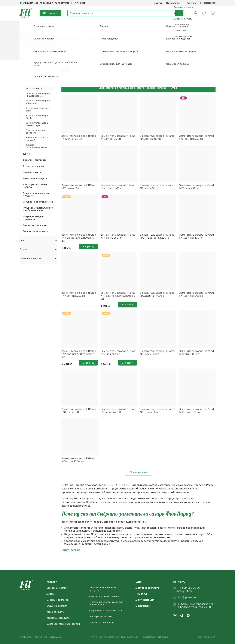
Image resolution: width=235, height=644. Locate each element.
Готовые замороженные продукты (37, 193)
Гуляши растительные (35, 230)
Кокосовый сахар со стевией (37, 138)
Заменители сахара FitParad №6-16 (37, 86)
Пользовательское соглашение (155, 637)
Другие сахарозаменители (37, 145)
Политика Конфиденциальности (124, 637)
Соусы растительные (35, 224)
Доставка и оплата (147, 588)
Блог (138, 582)
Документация (145, 600)
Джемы (27, 153)
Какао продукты (32, 171)
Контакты (191, 3)
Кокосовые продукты (35, 177)
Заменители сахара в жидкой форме (38, 93)
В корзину (88, 246)
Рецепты (157, 3)
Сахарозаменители (57, 588)
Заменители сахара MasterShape (37, 123)
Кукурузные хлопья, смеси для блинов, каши (38, 208)
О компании (143, 606)
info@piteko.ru (207, 3)
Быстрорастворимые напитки (35, 184)
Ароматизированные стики (38, 108)
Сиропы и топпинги (34, 159)
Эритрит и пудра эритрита (35, 130)
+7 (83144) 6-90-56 (189, 588)
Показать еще (138, 472)
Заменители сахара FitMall (37, 115)
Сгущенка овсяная (33, 165)
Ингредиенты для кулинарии (33, 217)
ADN (213, 637)
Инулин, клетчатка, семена (38, 200)
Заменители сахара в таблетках (38, 101)
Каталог (53, 13)
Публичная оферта (98, 637)
